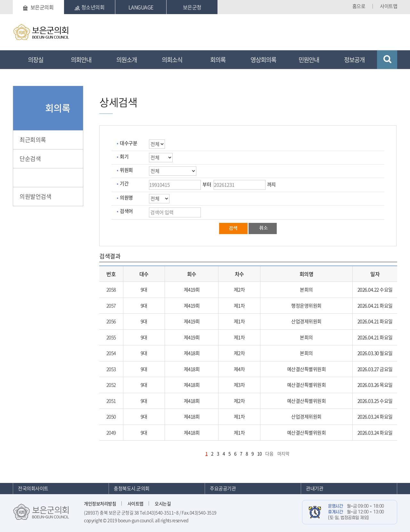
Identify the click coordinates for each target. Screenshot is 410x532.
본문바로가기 (13, 0)
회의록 (218, 60)
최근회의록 (33, 140)
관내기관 (315, 488)
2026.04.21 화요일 (375, 306)
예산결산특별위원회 (307, 369)
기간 (124, 183)
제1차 (239, 306)
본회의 (306, 290)
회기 (124, 156)
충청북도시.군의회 (132, 488)
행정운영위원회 (306, 306)
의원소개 (127, 60)
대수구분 (128, 143)
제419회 (192, 290)
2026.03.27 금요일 (375, 369)
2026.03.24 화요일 (375, 417)
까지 (271, 184)
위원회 (126, 170)
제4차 (239, 369)
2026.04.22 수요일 (375, 290)
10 (260, 453)
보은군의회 (38, 7)
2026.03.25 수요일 (375, 401)
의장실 (36, 60)
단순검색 (30, 159)
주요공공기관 (223, 488)
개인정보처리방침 (100, 503)
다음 (269, 453)
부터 (207, 184)
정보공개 (354, 60)
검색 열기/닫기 (387, 60)
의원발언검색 (35, 196)
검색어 (126, 211)
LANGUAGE (141, 7)
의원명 (126, 198)
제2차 (239, 290)
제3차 (239, 385)
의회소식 (172, 60)
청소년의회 (90, 7)
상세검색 (30, 177)
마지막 (283, 453)
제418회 (192, 353)
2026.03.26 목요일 (375, 385)
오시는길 (163, 503)
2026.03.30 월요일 (375, 353)
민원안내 (309, 60)
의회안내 (81, 60)
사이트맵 (389, 6)
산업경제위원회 (306, 321)
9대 (144, 290)
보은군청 (192, 7)
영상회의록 (263, 60)
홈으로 (359, 6)
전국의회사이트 (33, 488)
